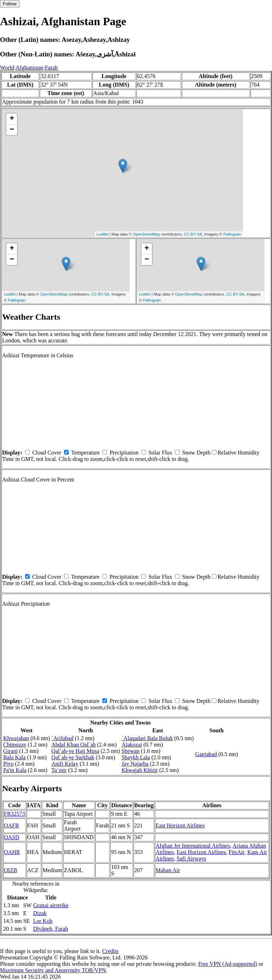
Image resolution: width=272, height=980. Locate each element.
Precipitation (124, 453)
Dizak (40, 913)
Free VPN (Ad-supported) (228, 964)
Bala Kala (15, 757)
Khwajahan (16, 738)
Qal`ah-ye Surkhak (73, 757)
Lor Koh (43, 921)
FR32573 (15, 814)
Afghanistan (29, 68)
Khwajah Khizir (140, 770)
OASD (12, 837)
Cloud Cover (47, 453)
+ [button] (12, 119)
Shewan (131, 751)
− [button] (12, 130)
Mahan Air (168, 870)
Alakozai (132, 745)
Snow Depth (196, 453)
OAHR (12, 852)
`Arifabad (62, 738)
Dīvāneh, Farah (50, 929)
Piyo (8, 764)
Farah (51, 68)
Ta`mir (59, 770)
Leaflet (103, 234)
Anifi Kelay (65, 764)
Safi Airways (191, 858)
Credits (110, 951)
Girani (10, 751)
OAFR (12, 825)
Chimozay (15, 745)
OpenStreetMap (147, 234)
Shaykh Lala (136, 757)
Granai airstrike (51, 905)
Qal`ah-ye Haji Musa (75, 751)
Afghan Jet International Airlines (193, 846)
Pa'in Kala (15, 770)
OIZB (10, 870)
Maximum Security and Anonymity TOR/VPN (53, 970)
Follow (10, 4)
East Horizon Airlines (180, 825)
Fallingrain (233, 234)
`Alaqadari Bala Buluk (147, 738)
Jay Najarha (135, 764)
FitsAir (236, 852)
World (7, 68)
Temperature (86, 453)
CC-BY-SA (193, 234)
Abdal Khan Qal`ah (73, 745)
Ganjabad (206, 754)
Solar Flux (160, 453)
